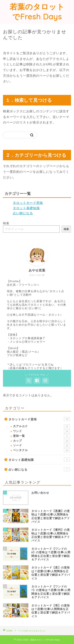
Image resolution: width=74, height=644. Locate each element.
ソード (41, 446)
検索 (6, 223)
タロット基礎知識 (26, 208)
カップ (41, 441)
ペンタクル (41, 450)
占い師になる (23, 213)
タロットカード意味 (28, 203)
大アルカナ (41, 426)
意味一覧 (41, 436)
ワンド (41, 431)
